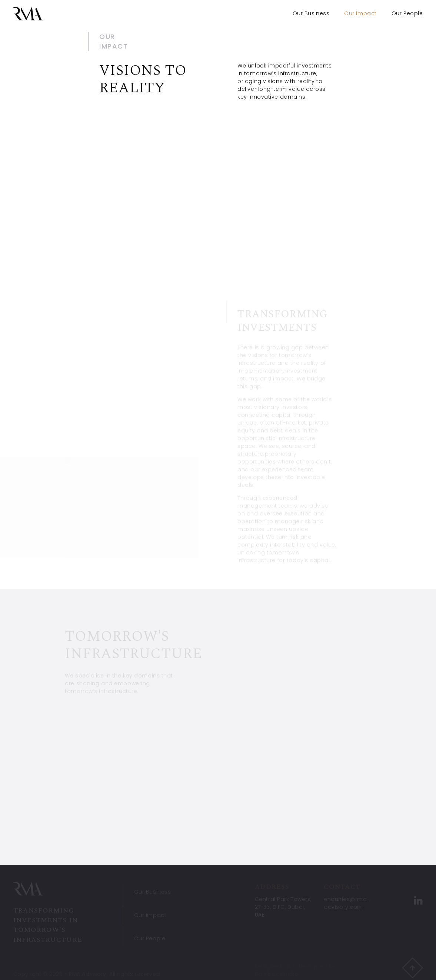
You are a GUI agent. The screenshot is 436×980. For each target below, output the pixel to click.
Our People (407, 13)
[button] (412, 969)
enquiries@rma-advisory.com (347, 904)
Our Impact (150, 916)
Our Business (311, 13)
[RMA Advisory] (28, 14)
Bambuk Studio (277, 975)
